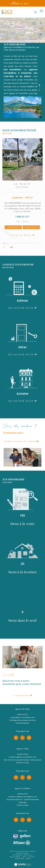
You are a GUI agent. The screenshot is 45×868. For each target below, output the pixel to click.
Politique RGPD (19, 859)
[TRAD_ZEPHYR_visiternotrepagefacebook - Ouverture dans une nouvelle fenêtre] (16, 738)
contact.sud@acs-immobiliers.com (22, 757)
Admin (25, 857)
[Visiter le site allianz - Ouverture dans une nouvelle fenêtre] (22, 843)
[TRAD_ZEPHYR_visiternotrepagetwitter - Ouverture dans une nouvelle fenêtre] (23, 738)
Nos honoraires (17, 855)
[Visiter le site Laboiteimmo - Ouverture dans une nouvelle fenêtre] (23, 863)
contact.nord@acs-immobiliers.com (23, 797)
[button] (11, 247)
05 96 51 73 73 (23, 794)
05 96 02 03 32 (23, 754)
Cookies (28, 859)
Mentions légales (15, 857)
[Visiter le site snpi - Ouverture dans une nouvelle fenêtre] (16, 836)
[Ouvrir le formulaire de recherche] (36, 12)
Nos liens (31, 857)
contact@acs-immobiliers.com (23, 717)
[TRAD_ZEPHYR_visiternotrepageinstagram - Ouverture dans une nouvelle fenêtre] (29, 738)
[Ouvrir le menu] (41, 11)
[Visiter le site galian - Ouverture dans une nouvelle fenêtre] (25, 836)
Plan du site (28, 855)
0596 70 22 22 (23, 715)
